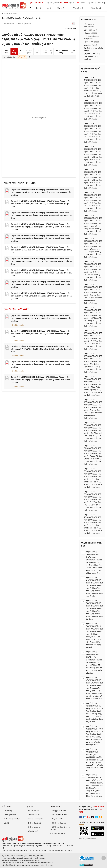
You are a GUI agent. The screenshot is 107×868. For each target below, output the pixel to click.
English (81, 3)
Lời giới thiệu (8, 811)
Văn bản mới (78, 8)
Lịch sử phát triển (10, 815)
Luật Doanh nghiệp (23, 865)
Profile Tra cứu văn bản (12, 819)
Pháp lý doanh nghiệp (35, 819)
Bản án (39, 8)
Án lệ (49, 8)
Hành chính (88, 42)
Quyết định (62, 8)
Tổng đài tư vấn (33, 831)
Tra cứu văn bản (34, 811)
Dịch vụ (72, 3)
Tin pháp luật (96, 8)
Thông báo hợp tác (59, 833)
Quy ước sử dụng (58, 819)
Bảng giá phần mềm (59, 811)
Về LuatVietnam (36, 3)
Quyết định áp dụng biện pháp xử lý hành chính (92, 56)
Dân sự (87, 30)
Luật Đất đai (35, 865)
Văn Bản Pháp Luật (9, 865)
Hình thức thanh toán (59, 815)
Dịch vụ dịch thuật (34, 823)
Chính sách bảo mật (59, 823)
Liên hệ (6, 823)
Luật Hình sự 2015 (47, 865)
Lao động (88, 45)
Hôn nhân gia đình (18, 325)
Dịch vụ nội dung (34, 827)
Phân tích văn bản (34, 815)
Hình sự (87, 33)
